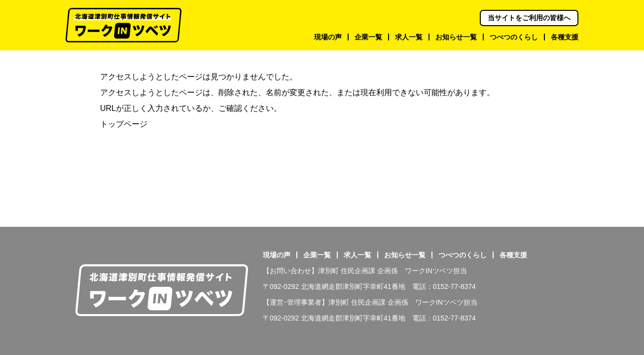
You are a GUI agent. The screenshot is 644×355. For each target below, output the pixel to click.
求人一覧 (358, 255)
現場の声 (277, 255)
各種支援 (513, 255)
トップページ (124, 124)
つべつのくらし (463, 255)
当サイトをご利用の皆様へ (529, 18)
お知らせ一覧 (405, 255)
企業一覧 (317, 255)
